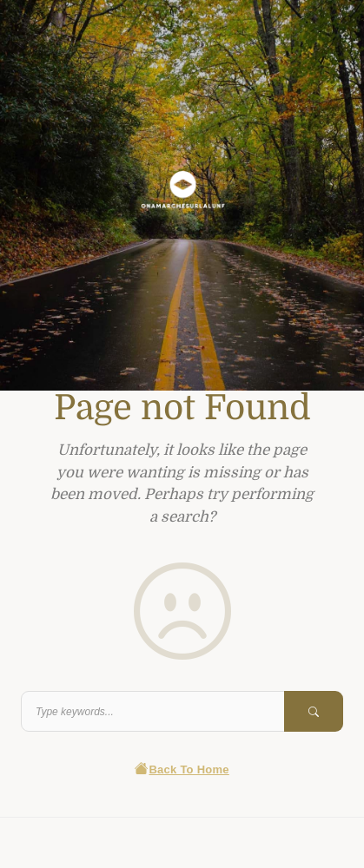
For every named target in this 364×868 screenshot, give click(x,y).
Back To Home (182, 769)
